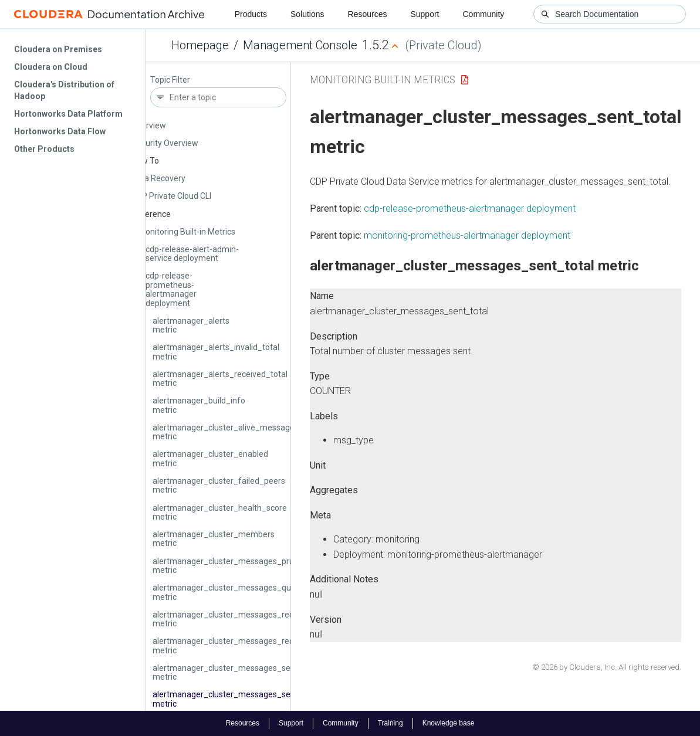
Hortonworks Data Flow (60, 131)
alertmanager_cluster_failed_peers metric (219, 485)
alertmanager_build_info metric (199, 405)
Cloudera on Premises (58, 49)
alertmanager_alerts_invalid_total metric (216, 352)
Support (425, 14)
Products (251, 14)
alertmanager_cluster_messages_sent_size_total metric (246, 672)
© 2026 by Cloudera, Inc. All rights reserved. (607, 667)
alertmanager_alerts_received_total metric (220, 379)
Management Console (300, 45)
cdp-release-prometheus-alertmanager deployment (171, 289)
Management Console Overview (173, 121)
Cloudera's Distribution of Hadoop (64, 90)
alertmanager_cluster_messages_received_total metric (244, 645)
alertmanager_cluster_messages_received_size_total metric (254, 619)
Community (484, 14)
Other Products (44, 149)
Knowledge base (449, 723)
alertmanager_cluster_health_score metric (220, 512)
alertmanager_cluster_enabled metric (210, 458)
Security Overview (165, 143)
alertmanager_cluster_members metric (214, 539)
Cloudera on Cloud (51, 67)
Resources (368, 14)
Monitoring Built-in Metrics (187, 232)
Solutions (307, 14)
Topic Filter (170, 80)
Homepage (200, 45)
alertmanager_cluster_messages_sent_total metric (236, 699)
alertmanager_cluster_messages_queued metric (231, 592)
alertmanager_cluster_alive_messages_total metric (236, 432)
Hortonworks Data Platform (68, 114)
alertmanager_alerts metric (191, 325)
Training (390, 723)
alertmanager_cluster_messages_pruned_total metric (241, 566)
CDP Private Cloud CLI (171, 196)
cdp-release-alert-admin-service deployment (192, 254)
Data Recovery (158, 178)
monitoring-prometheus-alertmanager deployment (467, 235)
